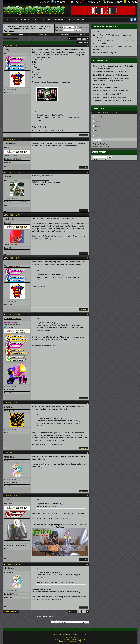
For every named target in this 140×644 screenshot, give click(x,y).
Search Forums (99, 152)
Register (22, 34)
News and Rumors (45, 26)
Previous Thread (41, 616)
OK (96, 131)
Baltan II (8, 500)
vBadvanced (72, 641)
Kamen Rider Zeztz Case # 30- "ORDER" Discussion (112, 101)
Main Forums (33, 26)
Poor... (97, 136)
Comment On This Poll (101, 145)
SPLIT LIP (9, 407)
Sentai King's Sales (100, 84)
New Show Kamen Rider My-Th (104, 53)
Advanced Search (100, 159)
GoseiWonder (11, 144)
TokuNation (23, 26)
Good (97, 122)
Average (98, 126)
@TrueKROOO (10, 327)
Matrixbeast (10, 457)
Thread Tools (81, 42)
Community (41, 34)
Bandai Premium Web (40, 50)
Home (7, 20)
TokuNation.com (12, 26)
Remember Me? (82, 27)
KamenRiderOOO (13, 318)
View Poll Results (99, 143)
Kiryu (6, 50)
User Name (59, 27)
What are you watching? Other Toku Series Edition (111, 91)
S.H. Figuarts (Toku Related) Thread (106, 88)
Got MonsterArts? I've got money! (46, 525)
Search (82, 34)
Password (58, 30)
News (15, 20)
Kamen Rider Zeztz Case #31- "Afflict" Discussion (111, 75)
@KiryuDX (42, 127)
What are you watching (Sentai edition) (107, 94)
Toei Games (97, 32)
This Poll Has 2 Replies (101, 146)
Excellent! (98, 117)
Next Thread (52, 616)
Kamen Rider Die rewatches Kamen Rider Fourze (111, 72)
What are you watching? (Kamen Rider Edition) (110, 97)
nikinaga (8, 176)
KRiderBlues (10, 219)
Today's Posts (64, 34)
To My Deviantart (39, 185)
